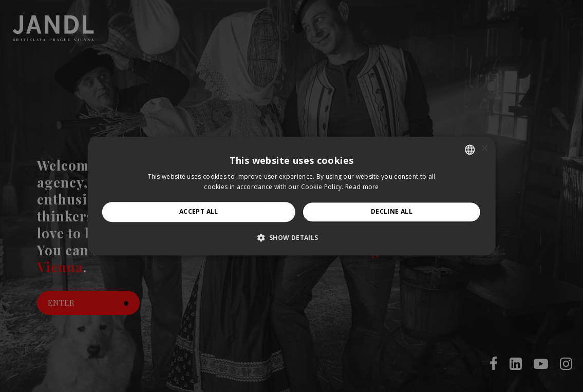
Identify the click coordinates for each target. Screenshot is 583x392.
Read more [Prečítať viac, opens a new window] (362, 187)
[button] (291, 237)
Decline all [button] (392, 212)
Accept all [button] (199, 212)
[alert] (291, 196)
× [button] (484, 149)
